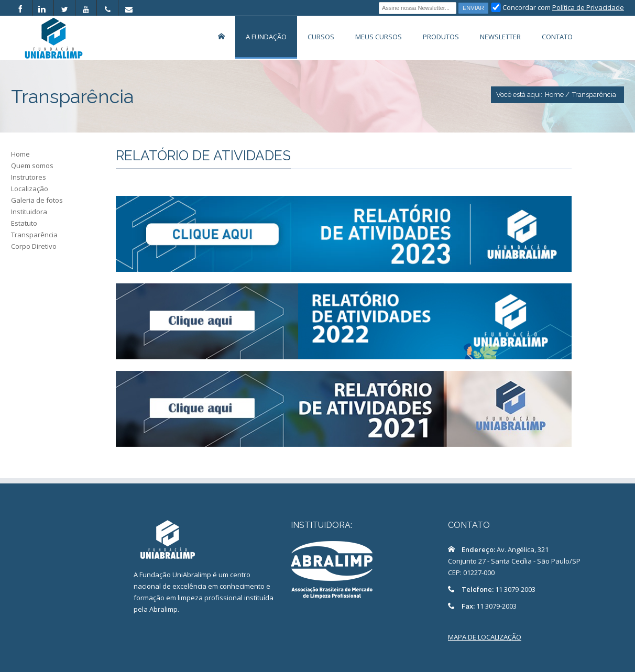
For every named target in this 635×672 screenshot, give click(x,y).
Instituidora (29, 212)
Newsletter (500, 37)
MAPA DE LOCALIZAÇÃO (485, 637)
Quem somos (32, 166)
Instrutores (29, 177)
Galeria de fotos (37, 200)
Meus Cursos (379, 37)
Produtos (441, 37)
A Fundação (266, 37)
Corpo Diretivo (34, 246)
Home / (557, 95)
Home (20, 154)
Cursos (321, 37)
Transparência (34, 235)
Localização (30, 189)
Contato (557, 37)
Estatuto (24, 223)
